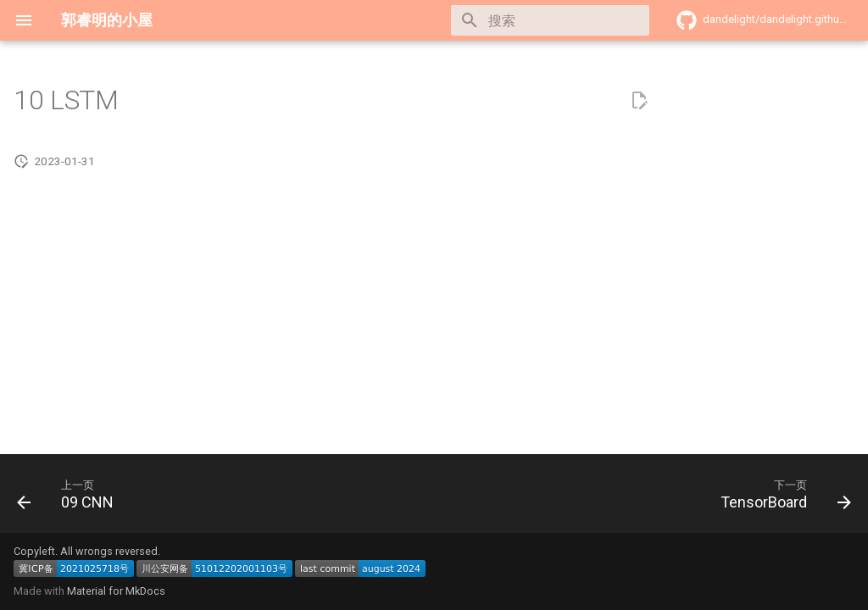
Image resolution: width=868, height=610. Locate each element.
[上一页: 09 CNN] (70, 499)
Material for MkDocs (116, 591)
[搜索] (550, 20)
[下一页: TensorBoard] (781, 499)
